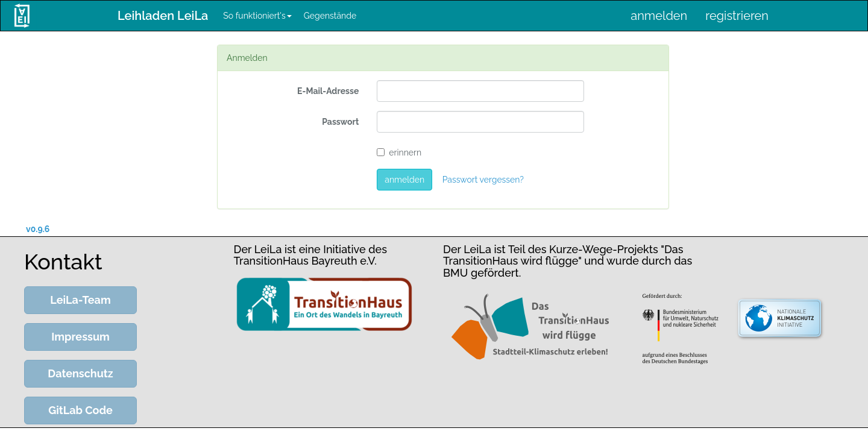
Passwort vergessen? (483, 180)
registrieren (737, 16)
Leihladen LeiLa (163, 16)
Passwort (340, 122)
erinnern (399, 153)
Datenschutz (80, 373)
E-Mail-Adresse (328, 91)
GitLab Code (80, 410)
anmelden (659, 16)
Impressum (80, 337)
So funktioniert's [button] (257, 16)
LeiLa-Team (80, 300)
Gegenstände (330, 16)
